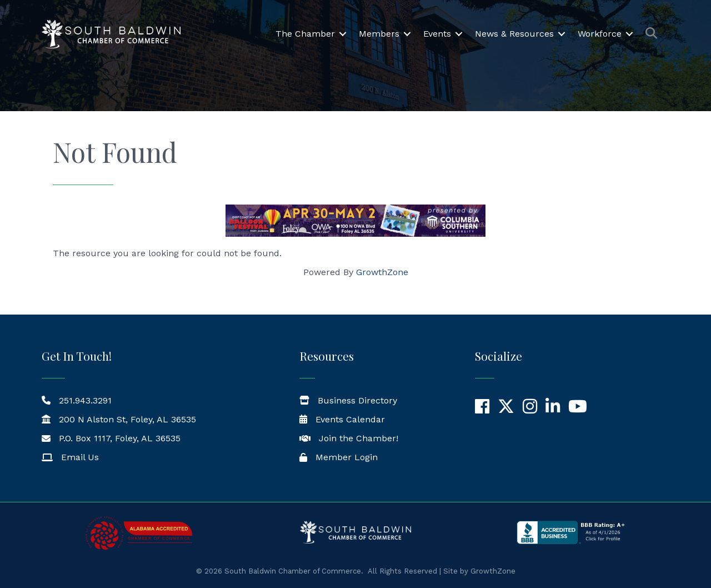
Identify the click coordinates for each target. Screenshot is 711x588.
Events (437, 34)
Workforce (600, 34)
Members (379, 34)
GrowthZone (382, 272)
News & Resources (514, 34)
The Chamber (305, 34)
